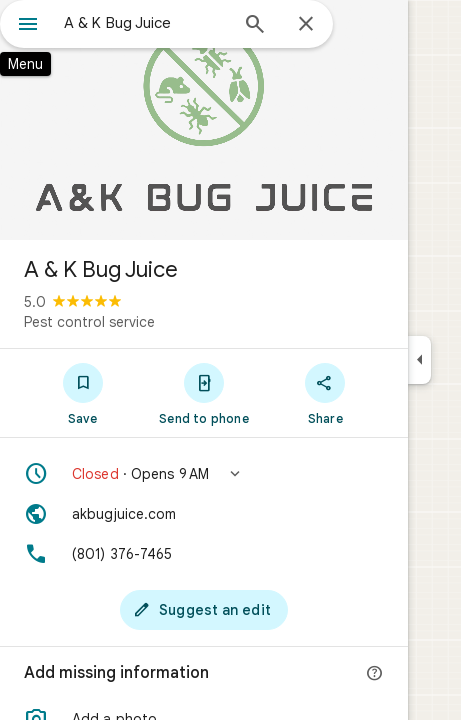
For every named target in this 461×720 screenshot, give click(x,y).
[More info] (375, 674)
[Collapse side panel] (419, 360)
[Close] (306, 25)
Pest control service (89, 322)
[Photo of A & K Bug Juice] (204, 120)
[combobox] (145, 23)
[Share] (325, 393)
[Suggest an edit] (204, 610)
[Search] (255, 26)
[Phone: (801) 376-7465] (204, 554)
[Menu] (28, 26)
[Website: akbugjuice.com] (204, 514)
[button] (204, 474)
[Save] (82, 393)
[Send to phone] (203, 393)
